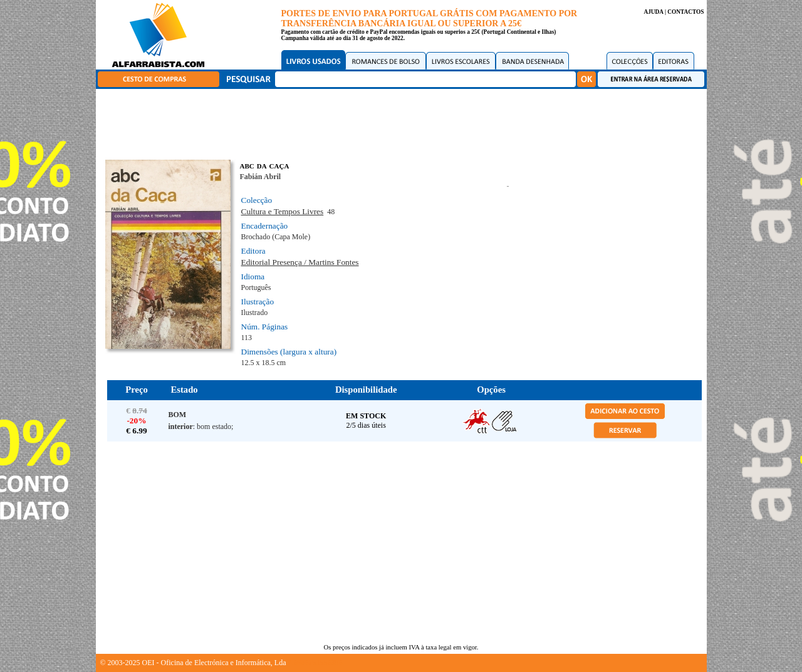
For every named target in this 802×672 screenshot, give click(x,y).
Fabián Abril (261, 177)
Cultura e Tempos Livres (283, 211)
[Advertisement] (404, 122)
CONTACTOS (685, 12)
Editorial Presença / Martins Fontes (300, 262)
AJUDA (653, 12)
